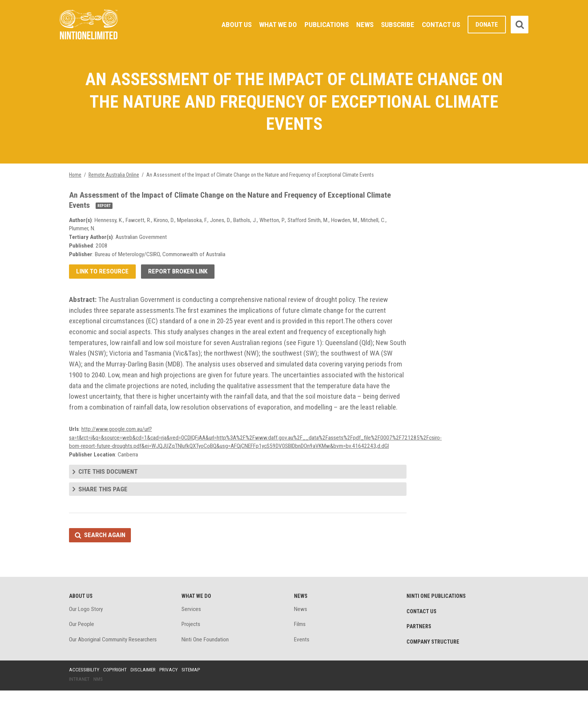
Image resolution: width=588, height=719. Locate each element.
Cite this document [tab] (109, 496)
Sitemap (195, 698)
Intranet (80, 707)
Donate (487, 25)
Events (302, 667)
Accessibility (85, 698)
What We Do (273, 24)
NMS (99, 707)
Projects (192, 652)
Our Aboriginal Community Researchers (115, 667)
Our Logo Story (87, 636)
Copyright (116, 698)
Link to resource (103, 278)
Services (192, 636)
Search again (106, 561)
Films (300, 652)
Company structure (434, 670)
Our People (82, 652)
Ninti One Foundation (205, 667)
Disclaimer (145, 698)
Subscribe (396, 24)
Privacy (172, 698)
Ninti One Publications (437, 623)
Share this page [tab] (103, 514)
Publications (323, 24)
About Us (231, 24)
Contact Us (440, 24)
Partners (420, 654)
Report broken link (180, 278)
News (362, 24)
